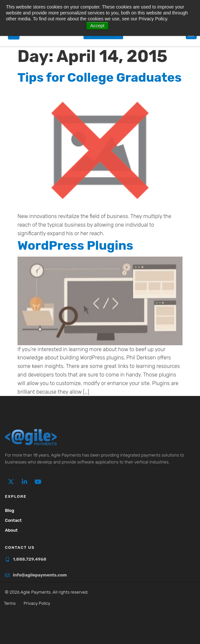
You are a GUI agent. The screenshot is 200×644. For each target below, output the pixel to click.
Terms (10, 603)
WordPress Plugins (75, 245)
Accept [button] (98, 26)
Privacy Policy (37, 603)
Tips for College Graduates (100, 77)
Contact (13, 520)
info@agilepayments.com (40, 575)
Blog (10, 510)
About (11, 530)
